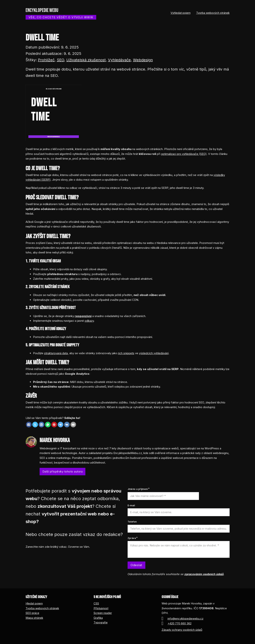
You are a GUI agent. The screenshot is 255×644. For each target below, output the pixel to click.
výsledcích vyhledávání (154, 353)
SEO (60, 60)
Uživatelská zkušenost (86, 60)
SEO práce (32, 613)
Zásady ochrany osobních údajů (182, 630)
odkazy (89, 321)
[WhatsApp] (48, 425)
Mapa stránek (34, 618)
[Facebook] (29, 425)
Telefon (132, 522)
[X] (35, 425)
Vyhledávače (119, 60)
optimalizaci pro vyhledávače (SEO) (184, 154)
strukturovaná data (56, 353)
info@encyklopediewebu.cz (186, 619)
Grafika (98, 618)
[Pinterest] (54, 425)
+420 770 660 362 (180, 623)
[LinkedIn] (41, 425)
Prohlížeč (46, 60)
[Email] (73, 425)
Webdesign (143, 60)
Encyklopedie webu (42, 10)
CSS (96, 603)
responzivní (83, 316)
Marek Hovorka (55, 440)
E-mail (131, 505)
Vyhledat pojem (181, 13)
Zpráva (132, 538)
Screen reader (103, 613)
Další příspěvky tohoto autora (63, 471)
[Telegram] (61, 425)
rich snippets (126, 353)
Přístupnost (101, 608)
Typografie (101, 622)
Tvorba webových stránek (213, 13)
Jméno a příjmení (138, 489)
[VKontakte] (67, 425)
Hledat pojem (34, 603)
